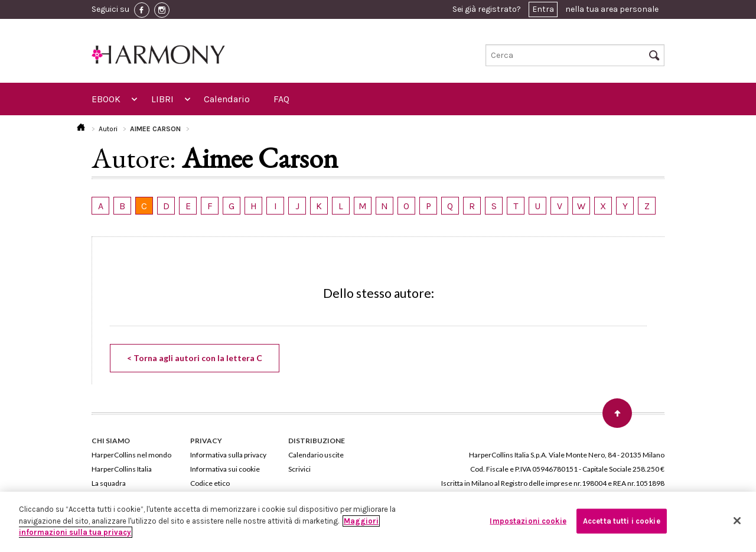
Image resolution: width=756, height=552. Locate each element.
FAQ (281, 99)
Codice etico (210, 483)
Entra (543, 9)
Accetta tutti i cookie (622, 521)
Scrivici (299, 469)
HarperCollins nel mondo (131, 455)
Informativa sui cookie (225, 469)
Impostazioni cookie (528, 521)
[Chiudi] (737, 521)
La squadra (109, 483)
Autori (108, 129)
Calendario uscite (316, 455)
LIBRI (162, 99)
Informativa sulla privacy (228, 455)
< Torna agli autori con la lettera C (195, 358)
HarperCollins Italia (122, 469)
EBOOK (106, 99)
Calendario (227, 99)
